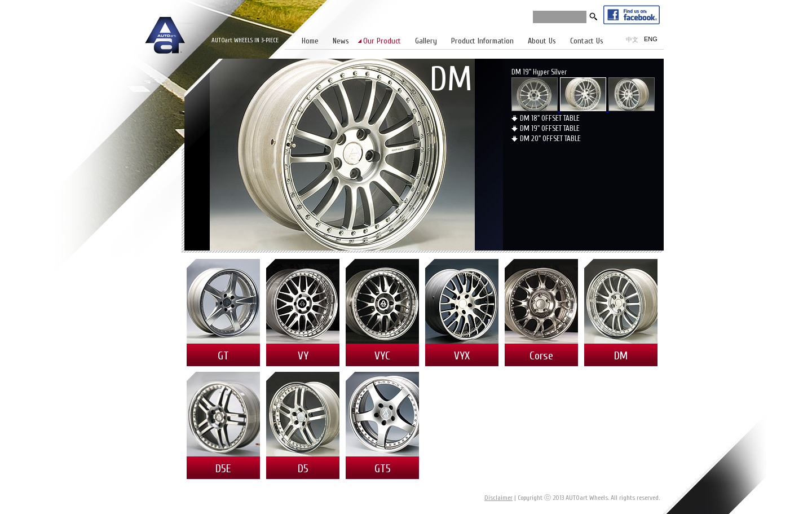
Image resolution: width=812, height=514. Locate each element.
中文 (632, 39)
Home (310, 41)
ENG (651, 39)
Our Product (382, 41)
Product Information (482, 41)
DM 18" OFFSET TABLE (550, 118)
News (341, 41)
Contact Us (587, 41)
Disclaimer (498, 498)
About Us (542, 41)
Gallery (426, 41)
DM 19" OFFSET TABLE (550, 128)
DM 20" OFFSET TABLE (550, 139)
